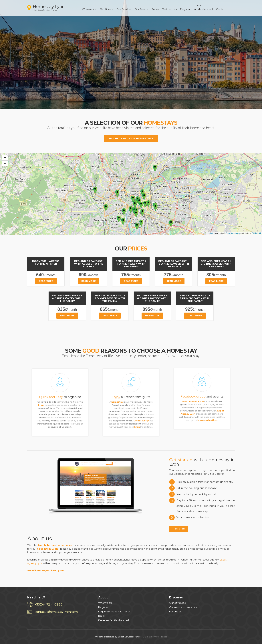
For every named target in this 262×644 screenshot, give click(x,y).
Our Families (124, 9)
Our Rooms (141, 9)
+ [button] (5, 158)
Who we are (89, 9)
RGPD (102, 616)
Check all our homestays (131, 138)
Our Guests (106, 9)
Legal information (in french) (115, 612)
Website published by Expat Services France (118, 637)
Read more (46, 281)
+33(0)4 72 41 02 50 (49, 605)
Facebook (175, 612)
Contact (221, 9)
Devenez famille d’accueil (114, 620)
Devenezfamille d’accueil (203, 7)
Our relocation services (183, 607)
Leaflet (210, 233)
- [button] (5, 163)
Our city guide (178, 603)
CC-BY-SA (256, 233)
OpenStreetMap (233, 233)
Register (185, 9)
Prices (155, 9)
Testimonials (169, 9)
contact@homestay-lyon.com (56, 612)
